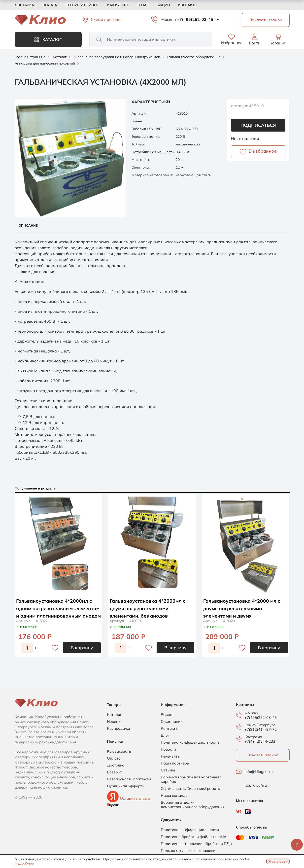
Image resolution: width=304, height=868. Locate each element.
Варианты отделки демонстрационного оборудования (193, 805)
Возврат (114, 772)
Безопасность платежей (129, 779)
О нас (143, 5)
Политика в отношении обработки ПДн (196, 844)
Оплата (50, 5)
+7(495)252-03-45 (195, 19)
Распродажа (118, 729)
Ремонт (167, 715)
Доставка (24, 5)
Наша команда (174, 796)
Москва (169, 19)
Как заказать (119, 751)
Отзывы (168, 770)
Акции (164, 5)
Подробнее (24, 863)
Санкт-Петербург (260, 725)
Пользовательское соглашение (189, 851)
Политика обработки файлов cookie (193, 837)
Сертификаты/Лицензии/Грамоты (191, 789)
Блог (165, 735)
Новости (168, 749)
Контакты (188, 5)
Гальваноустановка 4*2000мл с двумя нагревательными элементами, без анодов (149, 608)
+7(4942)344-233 (260, 741)
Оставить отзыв (135, 798)
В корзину (82, 648)
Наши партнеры (175, 763)
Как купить (118, 5)
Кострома (253, 737)
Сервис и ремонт (82, 5)
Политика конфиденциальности (190, 742)
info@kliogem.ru (259, 772)
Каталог (48, 39)
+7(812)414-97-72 (261, 729)
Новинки (115, 722)
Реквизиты (170, 756)
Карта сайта (256, 785)
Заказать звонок (263, 755)
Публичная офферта (126, 786)
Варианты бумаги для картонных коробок (191, 779)
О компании (172, 722)
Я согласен (278, 861)
